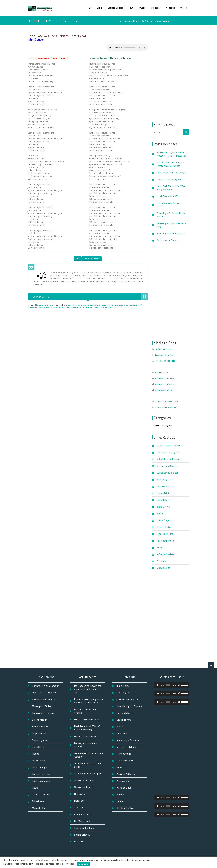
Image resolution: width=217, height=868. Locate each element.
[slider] (168, 685)
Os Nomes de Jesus (84, 787)
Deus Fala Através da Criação (171, 173)
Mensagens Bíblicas (167, 466)
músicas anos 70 (135, 305)
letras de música (108, 305)
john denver (96, 305)
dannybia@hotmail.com (166, 407)
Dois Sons (79, 801)
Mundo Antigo (164, 527)
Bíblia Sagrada (164, 480)
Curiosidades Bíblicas (167, 473)
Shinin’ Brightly (82, 835)
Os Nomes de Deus (166, 240)
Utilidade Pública (125, 808)
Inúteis (120, 727)
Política (120, 795)
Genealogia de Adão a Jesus (171, 233)
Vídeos (184, 8)
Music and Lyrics (132, 21)
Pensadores (123, 781)
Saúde (120, 801)
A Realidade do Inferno (168, 459)
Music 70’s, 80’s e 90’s (168, 196)
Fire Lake (79, 842)
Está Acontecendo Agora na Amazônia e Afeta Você (171, 164)
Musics (142, 8)
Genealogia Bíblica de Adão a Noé (171, 225)
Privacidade (162, 561)
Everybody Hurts (83, 814)
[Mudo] (179, 685)
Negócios (170, 8)
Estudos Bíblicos (115, 8)
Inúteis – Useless (165, 554)
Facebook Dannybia (164, 355)
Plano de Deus (124, 788)
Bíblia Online (163, 507)
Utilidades (156, 8)
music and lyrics (122, 305)
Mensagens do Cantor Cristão (168, 205)
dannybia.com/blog (164, 390)
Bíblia (100, 8)
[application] (172, 685)
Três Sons (79, 808)
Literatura (122, 733)
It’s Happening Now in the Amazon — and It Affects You (171, 154)
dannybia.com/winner (165, 384)
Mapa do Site (163, 568)
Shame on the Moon (85, 828)
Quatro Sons (81, 794)
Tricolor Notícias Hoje (165, 361)
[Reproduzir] (158, 685)
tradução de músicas (113, 307)
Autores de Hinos (166, 534)
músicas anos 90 (48, 307)
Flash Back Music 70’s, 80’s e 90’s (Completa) (171, 188)
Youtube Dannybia (163, 349)
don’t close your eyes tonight (79, 305)
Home (89, 8)
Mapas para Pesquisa (128, 740)
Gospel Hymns (164, 500)
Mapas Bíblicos (164, 493)
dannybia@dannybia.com (167, 402)
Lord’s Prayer (163, 520)
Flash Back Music (165, 541)
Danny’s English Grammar (170, 446)
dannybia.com (162, 372)
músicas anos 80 (34, 307)
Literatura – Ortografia (168, 452)
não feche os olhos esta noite (67, 307)
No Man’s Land (82, 821)
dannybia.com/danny (165, 378)
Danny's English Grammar (130, 706)
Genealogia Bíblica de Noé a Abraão (171, 215)
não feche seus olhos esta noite (92, 307)
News (131, 8)
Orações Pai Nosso (126, 774)
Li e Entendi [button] (84, 864)
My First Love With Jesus (169, 179)
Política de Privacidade (65, 864)
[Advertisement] (171, 74)
